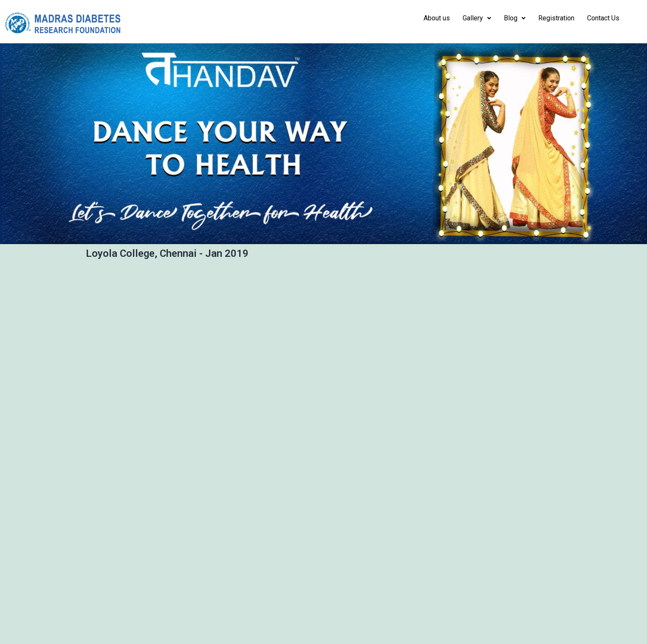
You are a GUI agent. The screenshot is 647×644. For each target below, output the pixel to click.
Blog (515, 18)
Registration (556, 18)
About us (437, 18)
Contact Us (603, 18)
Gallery (477, 18)
